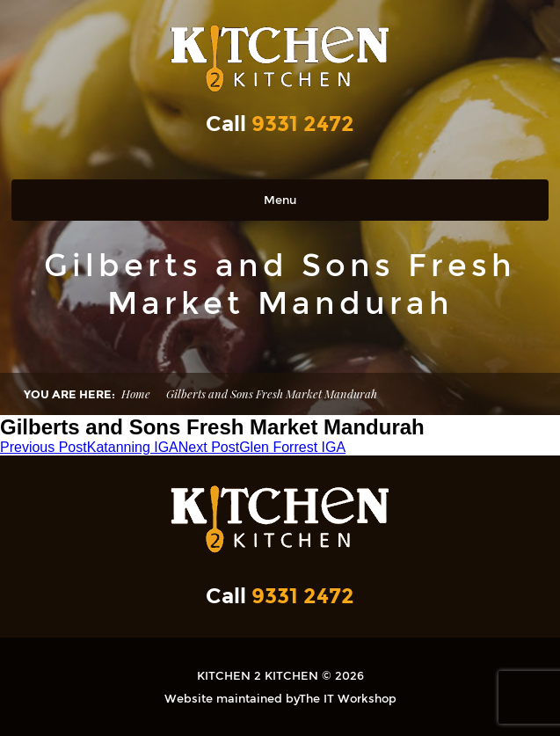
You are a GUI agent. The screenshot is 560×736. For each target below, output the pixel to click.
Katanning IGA (89, 447)
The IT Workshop (348, 698)
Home (136, 394)
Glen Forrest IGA (262, 447)
